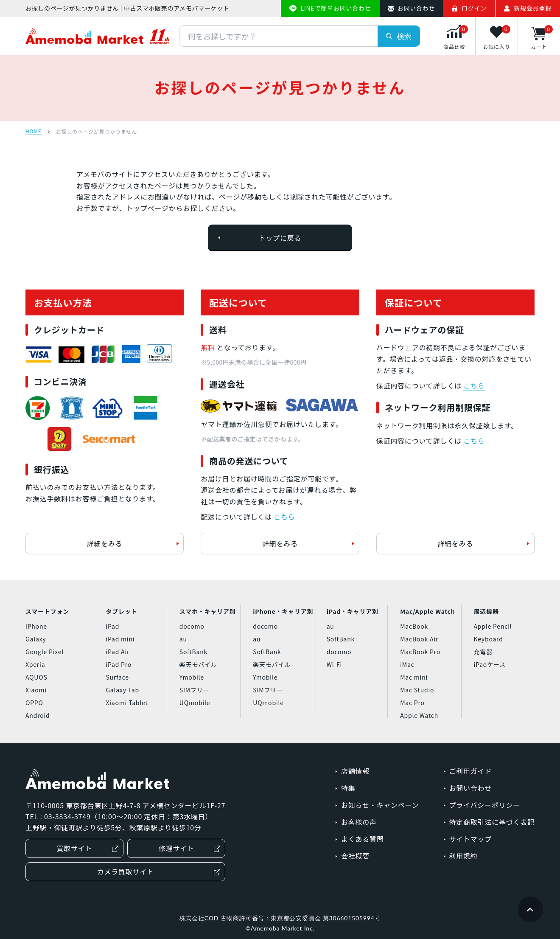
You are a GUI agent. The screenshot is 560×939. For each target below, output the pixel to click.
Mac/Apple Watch (427, 611)
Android (38, 715)
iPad (112, 626)
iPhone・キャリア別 (283, 611)
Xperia (35, 664)
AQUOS (36, 677)
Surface (117, 677)
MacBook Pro (420, 652)
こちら (284, 517)
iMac (407, 664)
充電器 (483, 652)
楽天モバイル (198, 664)
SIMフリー (195, 690)
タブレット (121, 611)
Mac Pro (412, 703)
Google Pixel (45, 652)
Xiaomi (36, 690)
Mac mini (414, 677)
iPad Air (118, 652)
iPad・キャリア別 (353, 611)
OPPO (34, 703)
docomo (192, 626)
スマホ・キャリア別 (208, 611)
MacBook (414, 626)
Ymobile (192, 677)
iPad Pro (119, 664)
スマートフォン (47, 611)
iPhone (36, 626)
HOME (34, 132)
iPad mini (120, 639)
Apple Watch (419, 715)
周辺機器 (486, 611)
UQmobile (195, 703)
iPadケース (490, 664)
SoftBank (193, 652)
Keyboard (489, 639)
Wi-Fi (335, 664)
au (183, 639)
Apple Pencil (493, 626)
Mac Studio (417, 690)
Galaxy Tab (122, 690)
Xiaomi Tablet (127, 703)
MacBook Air (419, 639)
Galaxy (36, 639)
